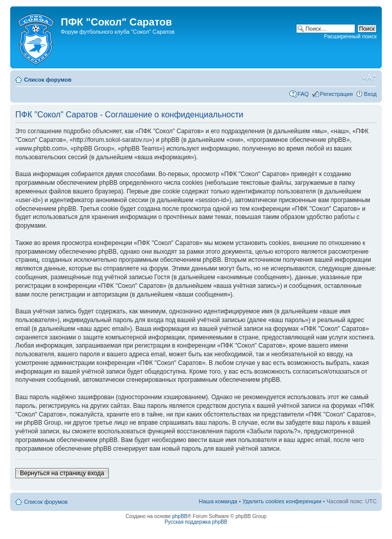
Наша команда (218, 501)
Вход (370, 94)
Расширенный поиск (350, 36)
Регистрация (336, 94)
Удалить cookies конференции (282, 501)
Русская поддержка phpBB (196, 522)
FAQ (303, 94)
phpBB (180, 516)
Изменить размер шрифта (369, 78)
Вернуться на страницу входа (62, 473)
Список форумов (48, 80)
